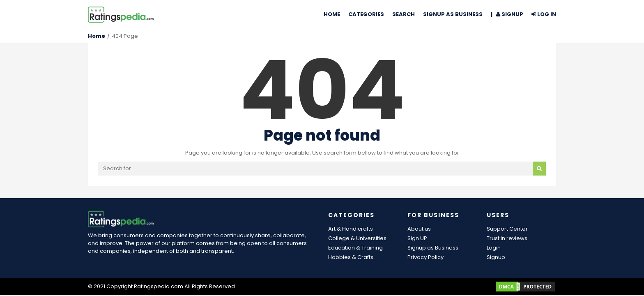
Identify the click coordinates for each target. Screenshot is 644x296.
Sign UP (417, 238)
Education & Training (355, 248)
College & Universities (357, 238)
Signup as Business (453, 14)
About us (419, 229)
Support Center (507, 229)
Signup (496, 257)
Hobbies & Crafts (351, 257)
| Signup (507, 14)
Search (404, 14)
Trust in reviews (507, 238)
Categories (366, 14)
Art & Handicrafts (351, 229)
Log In (544, 14)
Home (332, 14)
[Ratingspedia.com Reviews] (121, 14)
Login (494, 248)
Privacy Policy (425, 257)
